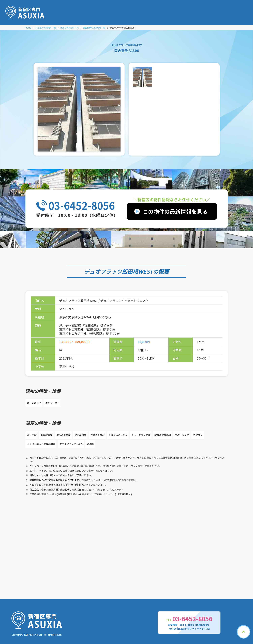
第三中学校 (67, 366)
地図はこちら (102, 317)
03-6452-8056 (82, 205)
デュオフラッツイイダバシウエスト (124, 300)
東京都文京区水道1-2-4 (75, 317)
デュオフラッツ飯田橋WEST (118, 271)
